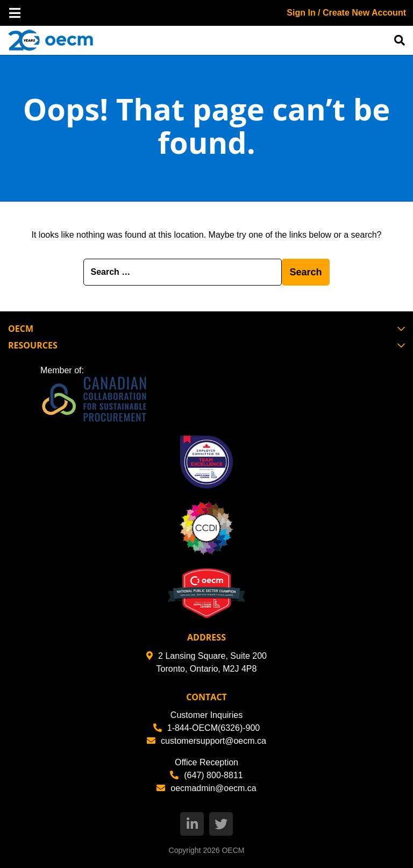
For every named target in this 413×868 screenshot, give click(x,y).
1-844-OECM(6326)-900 (207, 728)
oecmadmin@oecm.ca (206, 788)
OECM (233, 850)
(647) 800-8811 (206, 775)
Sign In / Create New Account (346, 13)
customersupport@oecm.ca (206, 741)
